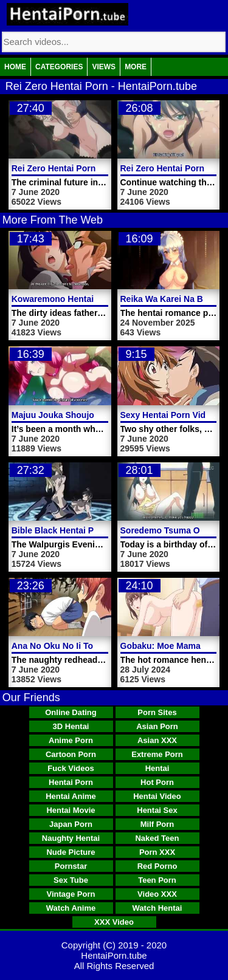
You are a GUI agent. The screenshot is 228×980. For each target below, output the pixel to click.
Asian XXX (157, 740)
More (136, 67)
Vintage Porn (71, 894)
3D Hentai (71, 726)
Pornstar (71, 866)
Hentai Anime (71, 796)
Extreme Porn (157, 754)
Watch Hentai (157, 908)
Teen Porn (157, 880)
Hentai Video (157, 796)
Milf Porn (157, 824)
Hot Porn (157, 782)
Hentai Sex (157, 810)
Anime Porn (71, 740)
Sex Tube (71, 880)
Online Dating (71, 712)
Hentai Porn (71, 782)
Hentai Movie (71, 810)
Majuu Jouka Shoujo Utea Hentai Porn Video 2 (105, 415)
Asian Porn (157, 726)
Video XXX (157, 894)
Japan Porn (71, 824)
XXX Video (114, 922)
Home (15, 67)
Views (104, 67)
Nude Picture (71, 852)
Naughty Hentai (71, 838)
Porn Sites (157, 712)
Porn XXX (157, 852)
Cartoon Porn (71, 754)
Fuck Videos (71, 768)
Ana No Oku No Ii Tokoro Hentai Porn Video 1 (103, 646)
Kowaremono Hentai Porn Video (76, 299)
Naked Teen (157, 838)
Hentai (157, 768)
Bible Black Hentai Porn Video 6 (76, 530)
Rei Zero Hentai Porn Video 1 (70, 168)
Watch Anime (71, 908)
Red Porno (157, 866)
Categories (59, 67)
